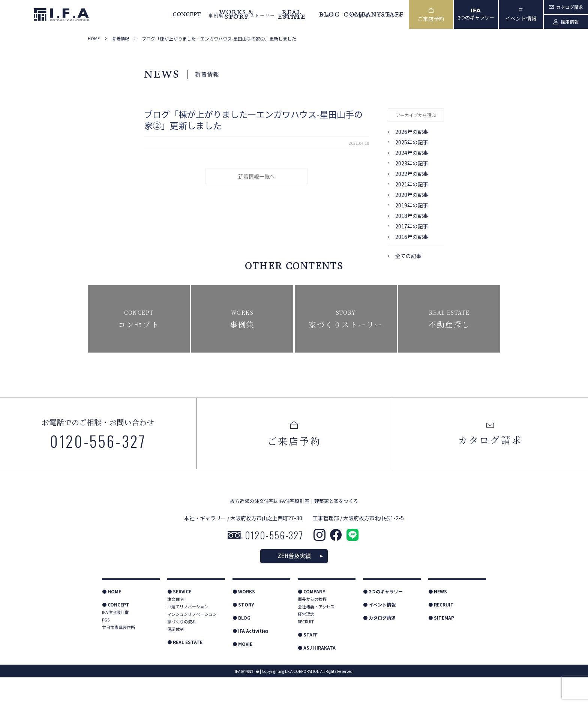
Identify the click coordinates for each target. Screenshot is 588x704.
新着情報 (121, 38)
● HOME (112, 618)
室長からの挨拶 (312, 626)
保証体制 (175, 656)
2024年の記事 (412, 153)
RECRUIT (306, 648)
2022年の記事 (412, 174)
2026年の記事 (412, 132)
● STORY (243, 631)
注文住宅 (175, 626)
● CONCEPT (116, 631)
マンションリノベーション (192, 641)
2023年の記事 (412, 163)
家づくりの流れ (182, 648)
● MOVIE (242, 670)
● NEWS (438, 618)
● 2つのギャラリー (383, 618)
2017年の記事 (412, 226)
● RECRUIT (441, 631)
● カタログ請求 (379, 644)
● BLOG (241, 644)
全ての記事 (408, 256)
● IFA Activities (250, 657)
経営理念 (306, 641)
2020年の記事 (412, 195)
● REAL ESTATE (185, 669)
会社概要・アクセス (316, 633)
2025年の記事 (412, 142)
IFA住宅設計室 (115, 639)
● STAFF (308, 661)
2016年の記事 (412, 237)
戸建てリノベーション (188, 633)
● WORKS (244, 618)
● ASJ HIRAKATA (317, 674)
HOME (94, 38)
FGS (106, 646)
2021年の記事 (412, 184)
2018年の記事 (412, 216)
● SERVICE (179, 618)
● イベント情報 (379, 631)
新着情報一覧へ (256, 176)
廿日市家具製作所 (118, 654)
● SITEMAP (441, 644)
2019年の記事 (412, 205)
